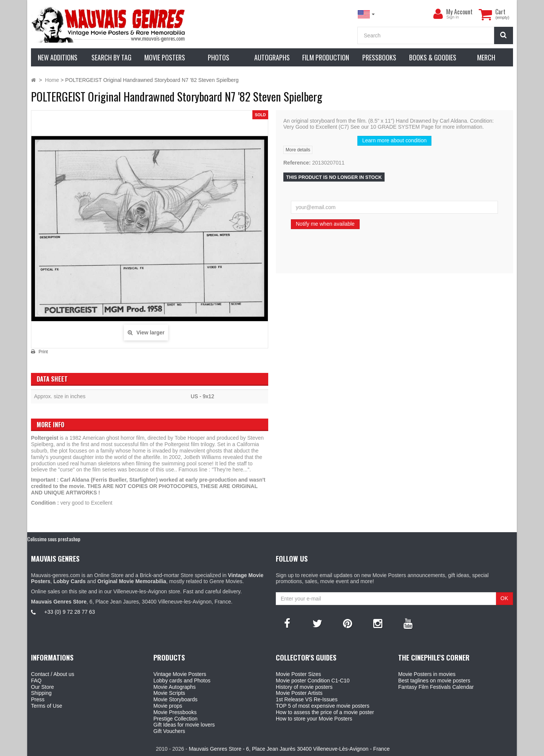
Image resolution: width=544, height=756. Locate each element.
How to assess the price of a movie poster (325, 712)
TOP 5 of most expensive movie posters (323, 706)
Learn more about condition (394, 140)
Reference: (297, 163)
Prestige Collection (175, 719)
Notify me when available (325, 224)
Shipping (41, 693)
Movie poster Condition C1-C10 (313, 681)
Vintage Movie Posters (180, 674)
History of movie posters (304, 687)
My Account (459, 12)
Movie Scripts (169, 693)
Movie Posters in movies (427, 674)
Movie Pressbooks (175, 712)
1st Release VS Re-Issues (307, 699)
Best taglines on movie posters (434, 681)
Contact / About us (53, 674)
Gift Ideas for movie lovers (184, 725)
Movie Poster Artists (299, 693)
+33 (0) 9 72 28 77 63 (70, 612)
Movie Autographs (175, 687)
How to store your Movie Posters (314, 719)
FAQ (36, 681)
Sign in (452, 17)
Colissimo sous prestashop (54, 539)
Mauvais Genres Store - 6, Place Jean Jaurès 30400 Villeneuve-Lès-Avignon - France (289, 749)
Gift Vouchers (169, 731)
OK (504, 598)
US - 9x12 (202, 396)
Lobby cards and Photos (182, 681)
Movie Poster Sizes (298, 674)
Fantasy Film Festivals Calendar (436, 687)
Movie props (168, 706)
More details (298, 150)
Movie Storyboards (175, 699)
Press (38, 699)
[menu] (438, 14)
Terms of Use (46, 706)
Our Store (42, 687)
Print (43, 352)
